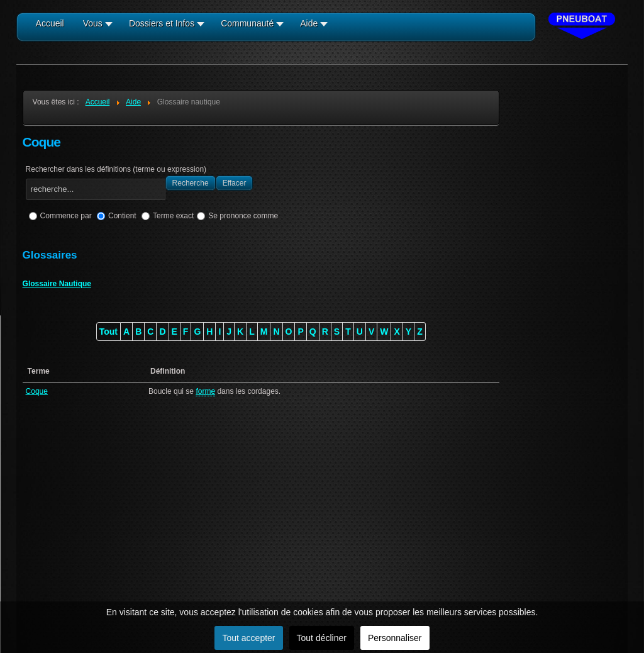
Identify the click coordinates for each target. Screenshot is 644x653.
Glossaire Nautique (57, 284)
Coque (37, 391)
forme (205, 391)
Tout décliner (322, 638)
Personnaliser (395, 638)
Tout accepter (248, 638)
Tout (108, 332)
